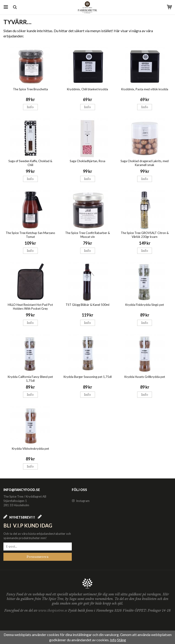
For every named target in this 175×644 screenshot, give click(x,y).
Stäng (122, 640)
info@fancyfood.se (22, 490)
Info (30, 107)
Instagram (81, 501)
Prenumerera (38, 557)
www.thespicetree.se (53, 610)
